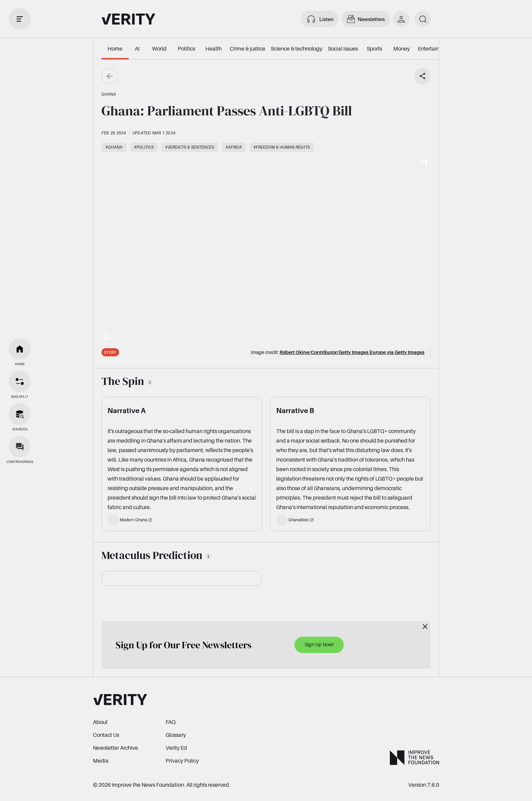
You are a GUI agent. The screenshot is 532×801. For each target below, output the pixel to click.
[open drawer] (20, 19)
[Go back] (110, 76)
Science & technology (297, 49)
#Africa (234, 147)
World (159, 49)
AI (137, 49)
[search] (423, 19)
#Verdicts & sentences (190, 147)
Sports (374, 49)
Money (402, 49)
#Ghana (114, 147)
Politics (186, 49)
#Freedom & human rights (282, 147)
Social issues (343, 49)
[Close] (425, 627)
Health (213, 49)
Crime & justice (248, 49)
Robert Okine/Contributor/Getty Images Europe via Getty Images (352, 352)
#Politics (144, 147)
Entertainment (435, 49)
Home (115, 49)
